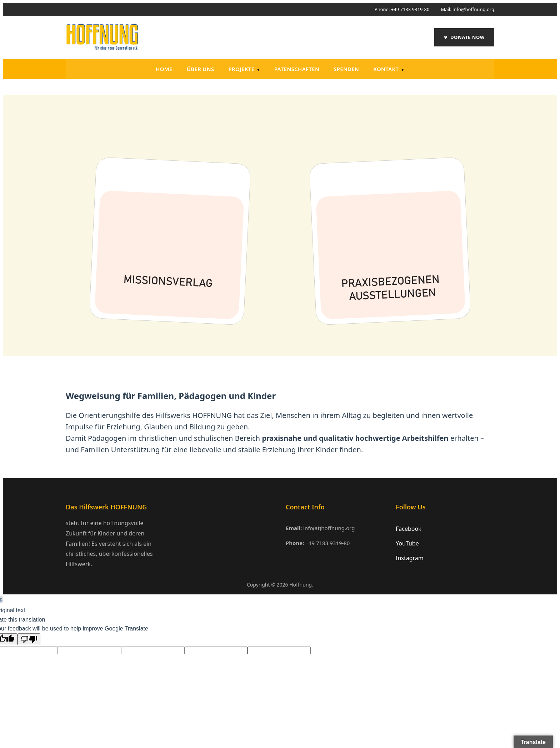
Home (164, 69)
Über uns (201, 69)
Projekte (242, 69)
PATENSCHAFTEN (297, 69)
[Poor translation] (29, 639)
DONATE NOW (461, 38)
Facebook (409, 529)
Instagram (410, 558)
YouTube (407, 543)
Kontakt (386, 69)
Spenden (346, 69)
